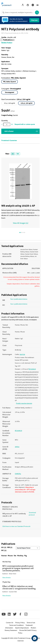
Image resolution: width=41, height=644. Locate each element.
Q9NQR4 (18, 474)
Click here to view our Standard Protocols (16, 526)
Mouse (10, 556)
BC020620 (32, 369)
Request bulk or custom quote (25, 124)
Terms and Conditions (16, 625)
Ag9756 (22, 354)
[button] (35, 638)
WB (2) (10, 547)
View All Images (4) (20, 223)
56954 (17, 447)
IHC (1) (4, 550)
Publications (8, 40)
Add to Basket (9, 131)
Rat (15, 556)
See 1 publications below (19, 304)
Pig (26, 556)
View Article (7, 578)
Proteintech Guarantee (9, 140)
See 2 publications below (19, 299)
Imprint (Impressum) (22, 628)
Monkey (20, 556)
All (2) (4, 547)
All (13, 154)
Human (4, 556)
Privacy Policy (20, 623)
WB (18, 154)
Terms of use (31, 623)
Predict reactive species (24, 403)
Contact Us (10, 623)
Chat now (34, 20)
